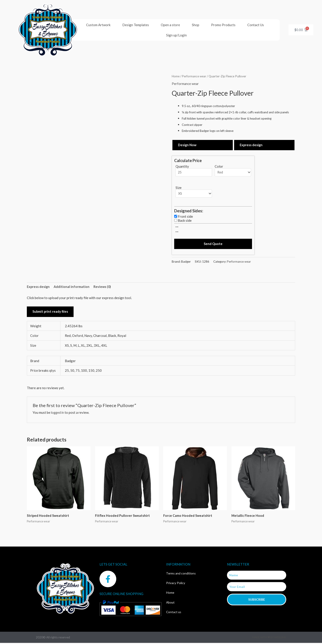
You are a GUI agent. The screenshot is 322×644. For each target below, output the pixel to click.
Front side (185, 217)
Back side (185, 221)
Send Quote (213, 244)
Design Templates (136, 25)
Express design (251, 145)
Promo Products (223, 25)
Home (176, 76)
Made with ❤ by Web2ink (269, 638)
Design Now (187, 145)
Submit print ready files (51, 312)
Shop (196, 25)
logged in (58, 413)
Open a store (170, 25)
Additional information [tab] (72, 287)
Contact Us (256, 25)
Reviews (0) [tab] (103, 287)
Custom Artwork (98, 25)
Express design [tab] (39, 287)
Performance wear (195, 76)
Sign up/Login (176, 35)
